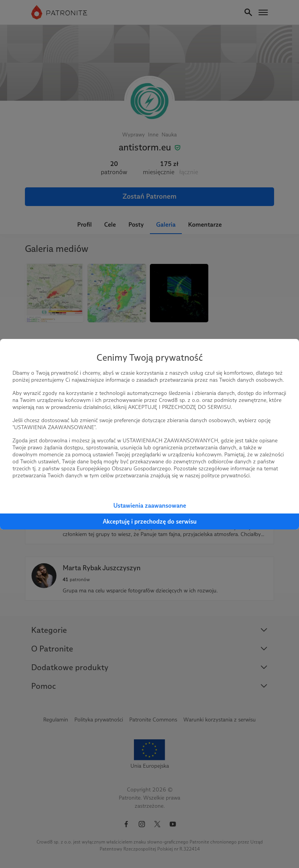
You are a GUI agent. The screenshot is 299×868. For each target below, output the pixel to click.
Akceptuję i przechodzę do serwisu (150, 521)
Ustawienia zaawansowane (150, 506)
